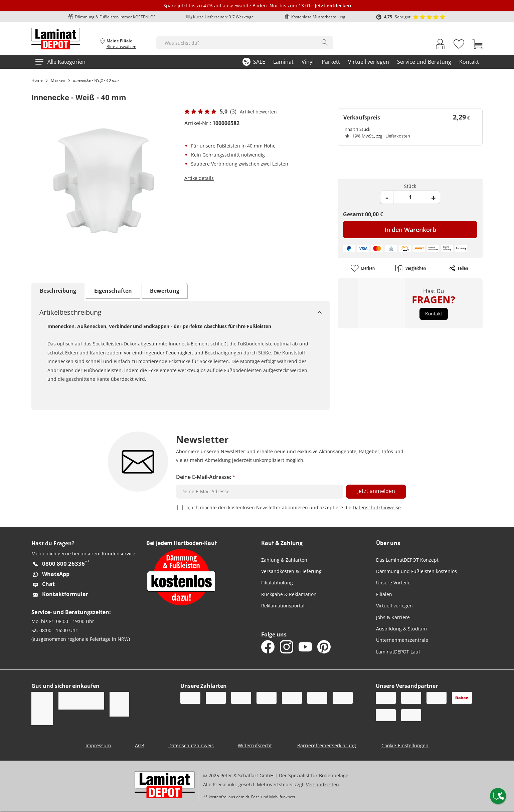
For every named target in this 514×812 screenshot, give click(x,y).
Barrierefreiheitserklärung (327, 745)
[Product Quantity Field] (410, 197)
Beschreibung (58, 291)
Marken (58, 80)
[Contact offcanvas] (498, 796)
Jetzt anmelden (376, 491)
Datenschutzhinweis (191, 745)
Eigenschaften (113, 291)
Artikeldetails (199, 178)
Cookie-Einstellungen (405, 745)
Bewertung (165, 291)
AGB (140, 745)
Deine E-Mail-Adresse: (206, 477)
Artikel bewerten (258, 112)
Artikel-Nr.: (198, 123)
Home (37, 80)
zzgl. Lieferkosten (393, 136)
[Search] (325, 42)
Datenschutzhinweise (377, 507)
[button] (434, 314)
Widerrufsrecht (255, 745)
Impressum (98, 745)
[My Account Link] (440, 45)
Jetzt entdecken (333, 6)
